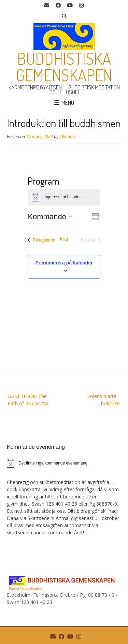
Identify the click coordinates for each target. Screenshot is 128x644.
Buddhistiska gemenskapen (64, 66)
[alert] (64, 463)
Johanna (67, 137)
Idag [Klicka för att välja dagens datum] (64, 239)
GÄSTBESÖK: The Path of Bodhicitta (28, 400)
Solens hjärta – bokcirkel (104, 400)
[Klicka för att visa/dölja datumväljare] (50, 217)
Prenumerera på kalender (64, 263)
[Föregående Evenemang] (41, 240)
